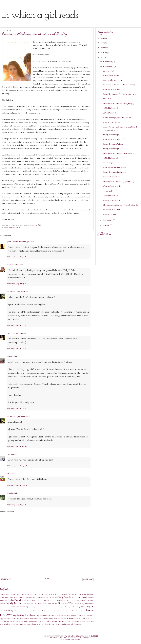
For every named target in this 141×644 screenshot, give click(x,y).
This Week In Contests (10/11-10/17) (118, 182)
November (108, 66)
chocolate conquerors (42, 615)
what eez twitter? (79, 621)
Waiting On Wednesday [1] (114, 167)
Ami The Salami (15, 333)
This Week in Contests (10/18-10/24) (118, 153)
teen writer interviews (62, 621)
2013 (103, 43)
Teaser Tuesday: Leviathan (114, 172)
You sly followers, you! (113, 80)
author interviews (77, 611)
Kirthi (10, 493)
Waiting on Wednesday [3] (114, 89)
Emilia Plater (13, 265)
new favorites (71, 618)
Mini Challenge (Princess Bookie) (117, 118)
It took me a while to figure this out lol (41, 603)
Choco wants (5, 594)
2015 (103, 38)
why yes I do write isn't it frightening (52, 624)
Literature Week (66, 603)
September (108, 220)
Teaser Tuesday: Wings (113, 144)
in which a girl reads (39, 15)
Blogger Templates (58, 638)
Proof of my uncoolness (84, 603)
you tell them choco (75, 624)
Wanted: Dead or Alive (112, 186)
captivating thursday (23, 615)
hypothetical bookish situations (14, 618)
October (107, 71)
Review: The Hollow (111, 200)
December (108, 62)
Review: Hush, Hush (112, 210)
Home (47, 579)
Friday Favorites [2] (111, 135)
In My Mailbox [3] (110, 108)
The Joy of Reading (72, 607)
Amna (10, 454)
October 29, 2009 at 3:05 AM (17, 466)
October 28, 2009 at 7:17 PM (17, 325)
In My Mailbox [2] (110, 158)
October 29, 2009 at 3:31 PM (17, 505)
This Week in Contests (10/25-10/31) (118, 104)
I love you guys (49, 600)
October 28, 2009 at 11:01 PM (17, 446)
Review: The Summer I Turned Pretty (35, 34)
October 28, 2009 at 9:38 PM (17, 408)
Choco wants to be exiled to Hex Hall (27, 594)
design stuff (65, 615)
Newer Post (6, 579)
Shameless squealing (19, 607)
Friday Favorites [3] (111, 75)
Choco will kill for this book (55, 594)
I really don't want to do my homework (72, 600)
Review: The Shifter (111, 122)
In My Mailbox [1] (110, 196)
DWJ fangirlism (39, 597)
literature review (56, 618)
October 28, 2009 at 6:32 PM (17, 257)
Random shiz (5, 607)
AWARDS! (107, 99)
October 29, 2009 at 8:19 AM (17, 485)
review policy (109, 191)
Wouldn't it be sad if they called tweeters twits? (37, 611)
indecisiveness (35, 618)
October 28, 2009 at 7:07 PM (17, 284)
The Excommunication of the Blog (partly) (121, 205)
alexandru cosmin (73, 639)
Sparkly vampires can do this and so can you (46, 607)
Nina (9, 474)
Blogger (95, 636)
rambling (48, 621)
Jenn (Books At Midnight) (19, 242)
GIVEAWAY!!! (109, 113)
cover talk (55, 615)
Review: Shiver (109, 214)
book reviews (14, 227)
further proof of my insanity (82, 615)
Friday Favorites (16, 600)
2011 (103, 48)
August (107, 225)
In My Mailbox (15, 603)
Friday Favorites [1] (111, 149)
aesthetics (64, 611)
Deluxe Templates (83, 638)
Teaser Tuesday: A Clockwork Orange (119, 94)
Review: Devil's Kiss (111, 177)
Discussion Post (78, 597)
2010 (103, 53)
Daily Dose (63, 597)
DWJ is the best (52, 597)
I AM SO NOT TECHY (33, 600)
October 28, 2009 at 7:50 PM (17, 348)
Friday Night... (109, 163)
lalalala (45, 618)
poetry (41, 621)
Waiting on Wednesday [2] (114, 139)
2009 (103, 57)
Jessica (10, 356)
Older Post (88, 579)
